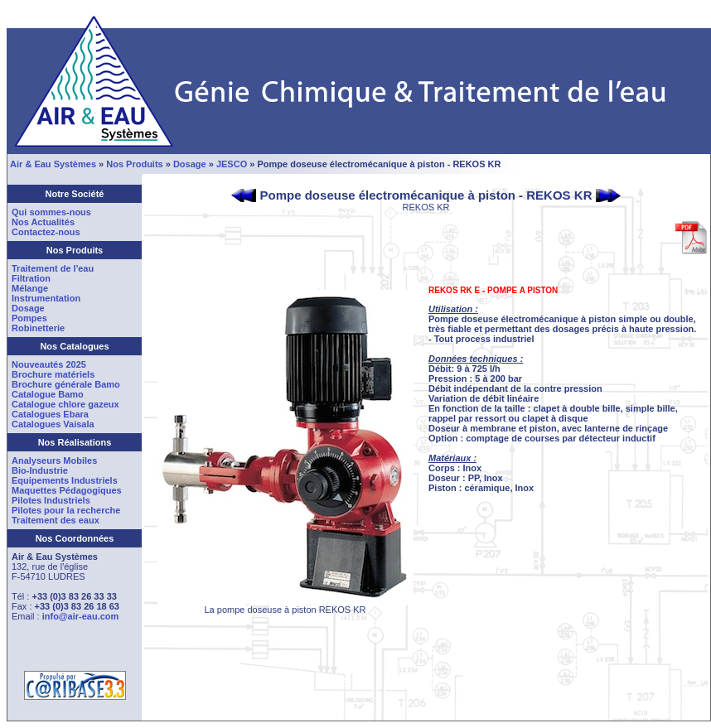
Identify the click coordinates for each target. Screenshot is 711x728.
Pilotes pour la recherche (66, 510)
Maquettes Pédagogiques (67, 490)
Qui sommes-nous (51, 212)
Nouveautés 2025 (49, 364)
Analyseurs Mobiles (54, 460)
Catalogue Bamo (48, 394)
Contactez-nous (46, 232)
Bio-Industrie (40, 470)
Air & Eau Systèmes (53, 164)
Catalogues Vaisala (53, 424)
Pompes (29, 318)
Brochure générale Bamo (66, 384)
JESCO (232, 164)
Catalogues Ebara (50, 414)
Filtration (31, 278)
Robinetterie (38, 328)
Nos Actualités (43, 222)
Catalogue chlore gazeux (65, 404)
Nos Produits (134, 164)
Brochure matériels (53, 374)
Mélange (30, 288)
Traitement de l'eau (53, 268)
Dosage (190, 164)
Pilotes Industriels (51, 500)
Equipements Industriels (65, 480)
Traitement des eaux (56, 520)
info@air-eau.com (81, 616)
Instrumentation (46, 298)
